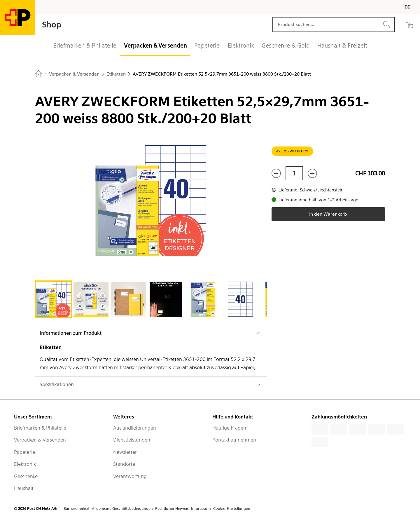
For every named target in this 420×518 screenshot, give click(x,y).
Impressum (201, 509)
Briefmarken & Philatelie (40, 428)
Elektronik (25, 464)
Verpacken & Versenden (40, 440)
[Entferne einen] (276, 173)
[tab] (54, 299)
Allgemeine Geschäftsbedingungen (122, 509)
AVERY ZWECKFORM (292, 151)
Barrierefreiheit (77, 509)
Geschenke (26, 476)
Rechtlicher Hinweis (172, 509)
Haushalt (24, 488)
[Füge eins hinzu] (312, 173)
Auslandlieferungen (135, 428)
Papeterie (24, 452)
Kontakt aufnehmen (234, 440)
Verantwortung (130, 476)
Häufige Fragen (229, 428)
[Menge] (294, 173)
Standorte (124, 464)
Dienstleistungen (132, 440)
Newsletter (125, 452)
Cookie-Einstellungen (232, 509)
